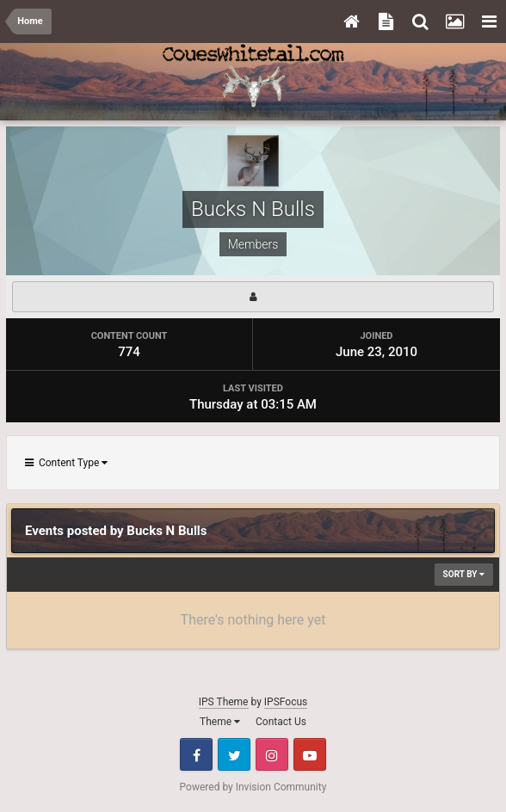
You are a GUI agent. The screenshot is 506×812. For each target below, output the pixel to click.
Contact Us (281, 722)
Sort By (464, 574)
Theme (220, 722)
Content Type (66, 463)
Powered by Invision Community (253, 787)
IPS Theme (224, 702)
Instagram (272, 754)
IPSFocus (286, 702)
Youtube (310, 754)
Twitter (234, 754)
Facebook (196, 754)
